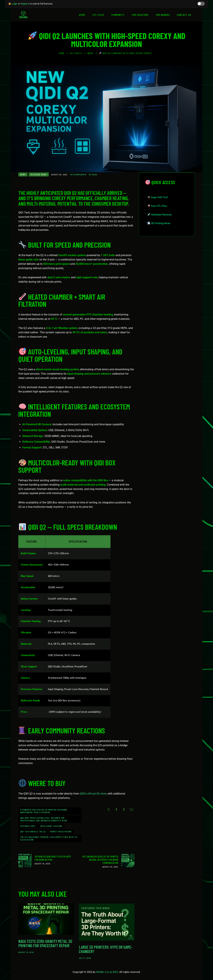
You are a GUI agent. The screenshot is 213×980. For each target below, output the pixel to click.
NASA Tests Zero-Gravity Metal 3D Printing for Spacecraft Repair (45, 944)
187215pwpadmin (79, 174)
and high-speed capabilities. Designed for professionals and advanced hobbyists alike (44, 819)
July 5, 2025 (85, 959)
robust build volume (61, 832)
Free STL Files (157, 206)
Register (25, 4)
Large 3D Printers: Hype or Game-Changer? (106, 950)
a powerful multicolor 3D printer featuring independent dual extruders (44, 811)
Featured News (39, 174)
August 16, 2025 (26, 953)
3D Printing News (159, 223)
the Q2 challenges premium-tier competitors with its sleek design (49, 838)
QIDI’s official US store (93, 794)
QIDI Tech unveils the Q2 (33, 832)
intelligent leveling (51, 826)
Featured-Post (28, 826)
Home (62, 53)
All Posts (76, 53)
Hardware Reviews (160, 215)
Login (14, 4)
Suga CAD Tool (158, 197)
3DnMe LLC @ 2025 (107, 973)
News (91, 53)
